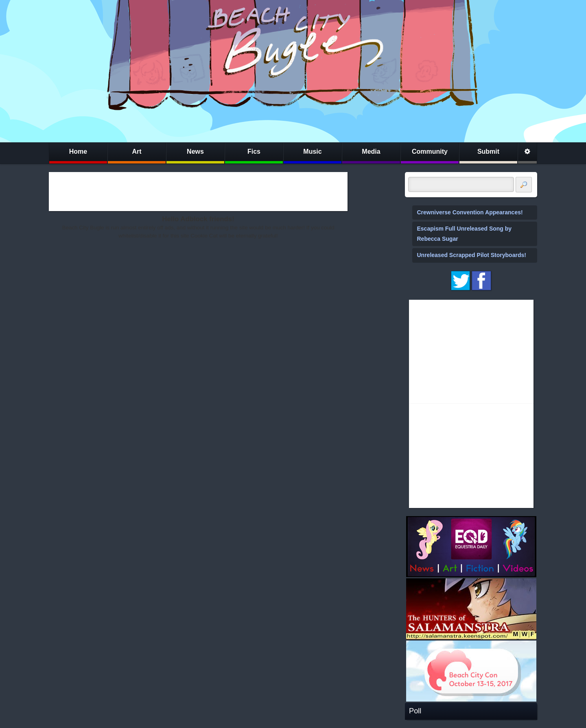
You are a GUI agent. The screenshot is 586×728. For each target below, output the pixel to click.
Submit (488, 151)
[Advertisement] (198, 192)
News (195, 151)
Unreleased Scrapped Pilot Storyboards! (472, 255)
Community (430, 151)
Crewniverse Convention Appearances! (470, 212)
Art (137, 151)
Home (78, 151)
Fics (254, 151)
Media (371, 151)
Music (312, 151)
